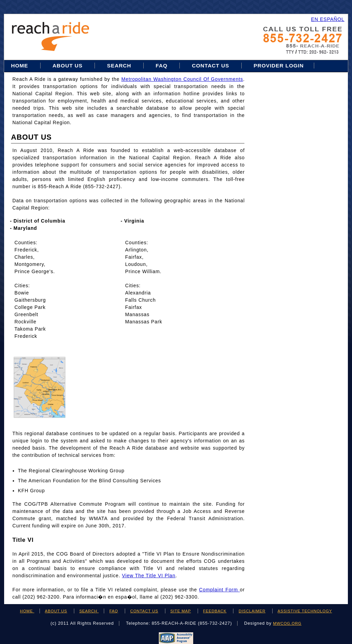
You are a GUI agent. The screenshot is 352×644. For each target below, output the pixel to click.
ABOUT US (56, 611)
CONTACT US (144, 611)
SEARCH (89, 611)
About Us (68, 66)
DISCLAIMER (252, 611)
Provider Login (279, 66)
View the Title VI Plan (149, 576)
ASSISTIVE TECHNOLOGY (305, 611)
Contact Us (211, 66)
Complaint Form (219, 590)
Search (120, 66)
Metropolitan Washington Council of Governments (182, 79)
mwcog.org (287, 623)
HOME (27, 611)
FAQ (162, 66)
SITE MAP (181, 611)
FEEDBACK (215, 611)
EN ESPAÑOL (328, 19)
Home (20, 66)
